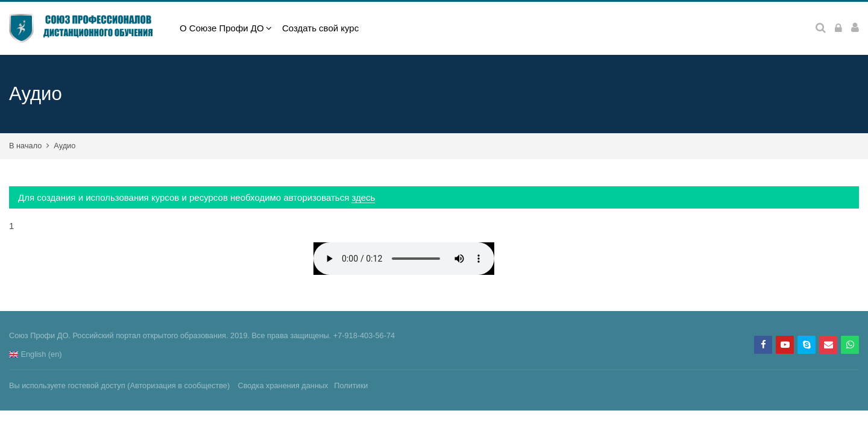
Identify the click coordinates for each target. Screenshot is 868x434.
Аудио (64, 146)
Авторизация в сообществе (178, 385)
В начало (25, 146)
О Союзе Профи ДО (222, 28)
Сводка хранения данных (283, 385)
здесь (363, 197)
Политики (351, 385)
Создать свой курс (320, 28)
